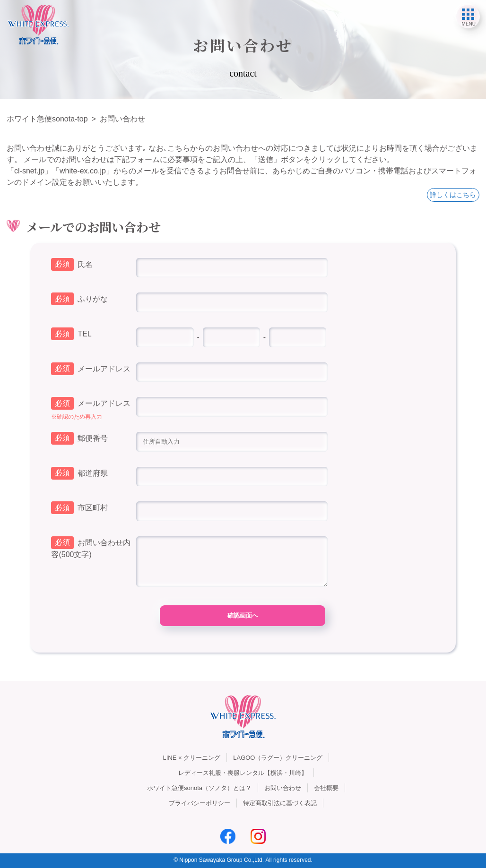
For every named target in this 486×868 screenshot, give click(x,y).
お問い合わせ (283, 788)
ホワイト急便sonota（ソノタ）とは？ (199, 788)
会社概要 (326, 788)
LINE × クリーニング (192, 758)
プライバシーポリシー (200, 803)
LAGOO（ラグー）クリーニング (278, 758)
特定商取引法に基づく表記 (280, 803)
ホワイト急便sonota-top (47, 119)
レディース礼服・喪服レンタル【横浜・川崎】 (243, 773)
